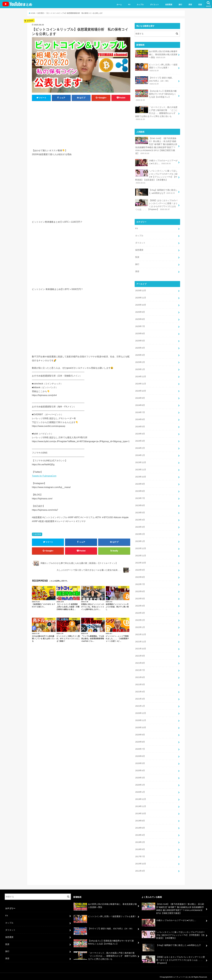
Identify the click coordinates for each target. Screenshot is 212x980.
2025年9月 (140, 312)
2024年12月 (141, 376)
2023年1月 (140, 541)
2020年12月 (141, 712)
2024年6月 (140, 419)
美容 (190, 5)
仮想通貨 (169, 5)
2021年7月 (140, 669)
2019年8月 (140, 820)
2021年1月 (140, 705)
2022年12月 (141, 548)
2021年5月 (140, 684)
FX (129, 5)
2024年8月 (140, 405)
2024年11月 (141, 383)
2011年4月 (140, 870)
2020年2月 (140, 784)
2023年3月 (140, 526)
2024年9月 (140, 397)
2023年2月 (140, 533)
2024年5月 (140, 426)
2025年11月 (141, 297)
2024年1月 (140, 455)
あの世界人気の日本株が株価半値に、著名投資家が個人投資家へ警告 (156, 54)
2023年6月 (140, 505)
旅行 (180, 5)
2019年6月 (140, 827)
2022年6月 (140, 591)
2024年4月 (140, 433)
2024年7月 (140, 412)
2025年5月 (140, 340)
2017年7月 (140, 855)
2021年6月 (140, 677)
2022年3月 (140, 612)
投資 (200, 5)
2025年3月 (140, 355)
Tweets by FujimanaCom (44, 476)
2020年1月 (140, 791)
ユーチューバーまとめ (182, 976)
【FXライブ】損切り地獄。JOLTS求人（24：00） (154, 81)
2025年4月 (140, 347)
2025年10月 (141, 304)
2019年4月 (140, 834)
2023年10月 (141, 476)
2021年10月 (141, 648)
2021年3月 (140, 698)
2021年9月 (140, 655)
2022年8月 (140, 576)
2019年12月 (141, 798)
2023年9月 (140, 483)
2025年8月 (140, 319)
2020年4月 (140, 769)
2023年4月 (140, 519)
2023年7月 (140, 498)
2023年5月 (140, 512)
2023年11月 (141, 469)
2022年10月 (141, 562)
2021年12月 (141, 633)
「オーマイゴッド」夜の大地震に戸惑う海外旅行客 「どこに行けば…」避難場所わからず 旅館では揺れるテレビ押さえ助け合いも (156, 113)
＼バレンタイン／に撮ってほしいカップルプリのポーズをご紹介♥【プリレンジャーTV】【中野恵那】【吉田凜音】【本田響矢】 (156, 177)
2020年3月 (140, 777)
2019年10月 (141, 812)
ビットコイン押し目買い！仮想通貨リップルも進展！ (156, 68)
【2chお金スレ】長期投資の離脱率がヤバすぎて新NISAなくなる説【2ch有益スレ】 (156, 95)
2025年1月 (140, 369)
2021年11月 (141, 641)
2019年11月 (141, 805)
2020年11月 (141, 719)
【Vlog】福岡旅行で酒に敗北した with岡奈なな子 (156, 192)
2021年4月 (140, 691)
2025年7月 (140, 326)
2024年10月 (141, 390)
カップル (140, 5)
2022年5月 (140, 598)
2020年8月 (140, 741)
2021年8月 (140, 662)
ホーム (119, 5)
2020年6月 (140, 755)
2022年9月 (140, 569)
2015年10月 (141, 862)
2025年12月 (141, 290)
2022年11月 (141, 555)
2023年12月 (141, 462)
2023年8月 (140, 491)
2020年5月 (140, 762)
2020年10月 (141, 727)
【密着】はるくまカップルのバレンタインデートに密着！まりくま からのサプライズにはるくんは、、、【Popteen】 (156, 205)
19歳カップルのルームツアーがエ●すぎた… (156, 162)
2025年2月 (140, 362)
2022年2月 (140, 619)
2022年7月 (140, 583)
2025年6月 (140, 333)
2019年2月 (140, 841)
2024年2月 (140, 448)
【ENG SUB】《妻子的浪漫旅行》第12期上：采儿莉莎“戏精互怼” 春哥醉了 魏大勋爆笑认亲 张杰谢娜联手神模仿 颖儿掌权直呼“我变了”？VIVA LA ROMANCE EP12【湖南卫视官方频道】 (156, 146)
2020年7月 (140, 748)
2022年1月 (140, 626)
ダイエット (154, 5)
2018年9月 (140, 848)
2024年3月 (140, 440)
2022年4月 (140, 605)
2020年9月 (140, 734)
